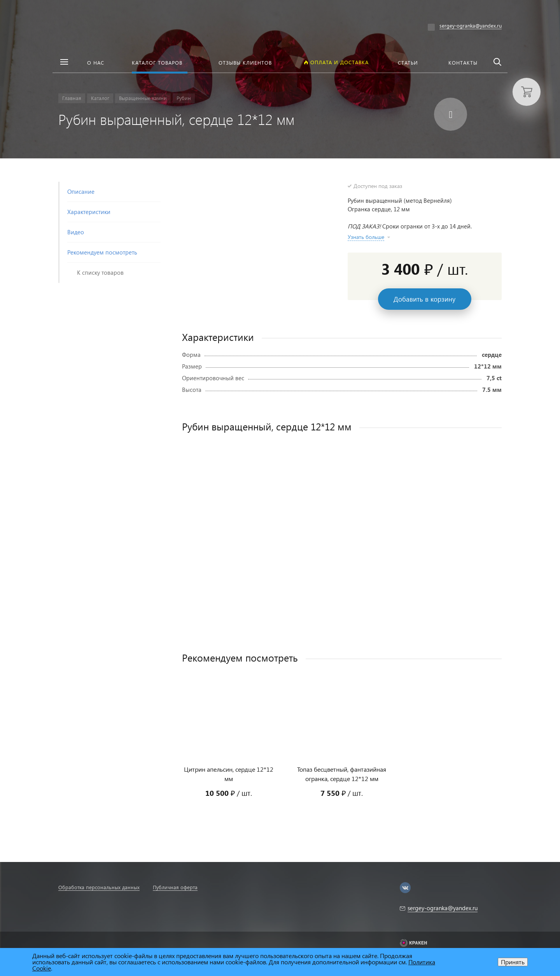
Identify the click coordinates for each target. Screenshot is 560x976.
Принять (513, 962)
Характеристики (89, 212)
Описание (81, 191)
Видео (76, 232)
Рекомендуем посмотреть (102, 252)
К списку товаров (100, 272)
